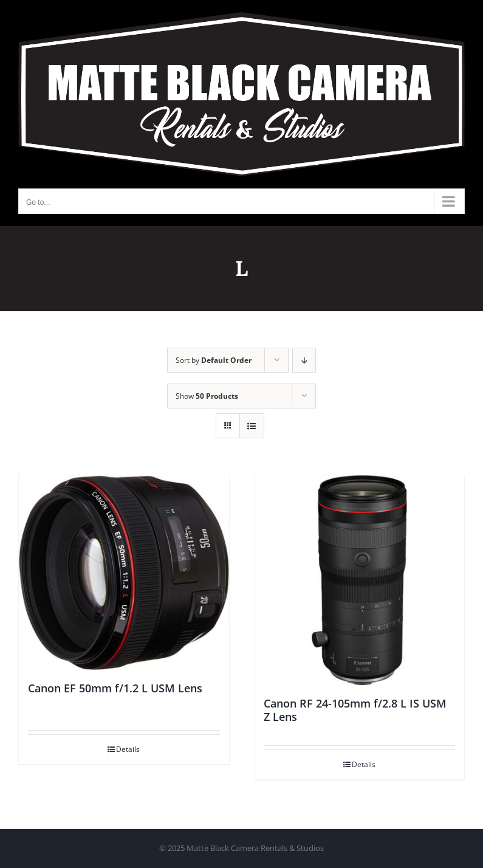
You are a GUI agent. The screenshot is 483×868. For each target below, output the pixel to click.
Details (128, 749)
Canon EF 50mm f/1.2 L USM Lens (115, 688)
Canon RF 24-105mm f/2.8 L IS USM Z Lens (355, 710)
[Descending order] (304, 360)
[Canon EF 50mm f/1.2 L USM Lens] (124, 573)
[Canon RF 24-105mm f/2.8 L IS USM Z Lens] (360, 580)
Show (207, 396)
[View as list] (252, 426)
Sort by (214, 360)
